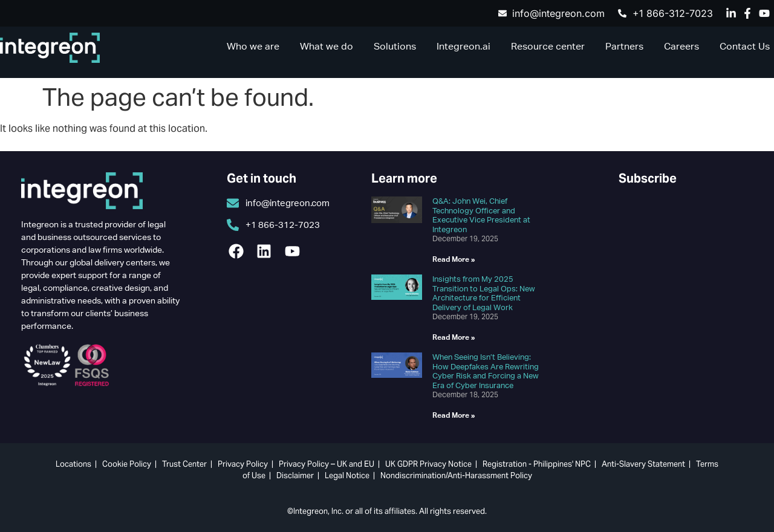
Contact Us (745, 46)
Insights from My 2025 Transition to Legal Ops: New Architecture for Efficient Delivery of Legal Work (484, 293)
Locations (73, 464)
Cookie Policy (127, 464)
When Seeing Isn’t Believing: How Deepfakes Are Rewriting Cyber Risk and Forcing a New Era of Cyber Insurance (486, 371)
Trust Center (184, 464)
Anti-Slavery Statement (643, 464)
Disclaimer (295, 475)
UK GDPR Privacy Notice (428, 464)
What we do (327, 46)
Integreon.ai (463, 46)
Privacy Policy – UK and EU (327, 464)
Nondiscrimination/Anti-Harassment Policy (456, 475)
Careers (681, 46)
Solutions (395, 46)
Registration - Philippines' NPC (537, 464)
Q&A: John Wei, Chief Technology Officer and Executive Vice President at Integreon (481, 215)
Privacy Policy (243, 464)
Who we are (253, 46)
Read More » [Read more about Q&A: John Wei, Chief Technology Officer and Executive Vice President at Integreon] (454, 259)
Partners (624, 46)
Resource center (548, 46)
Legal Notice (347, 475)
